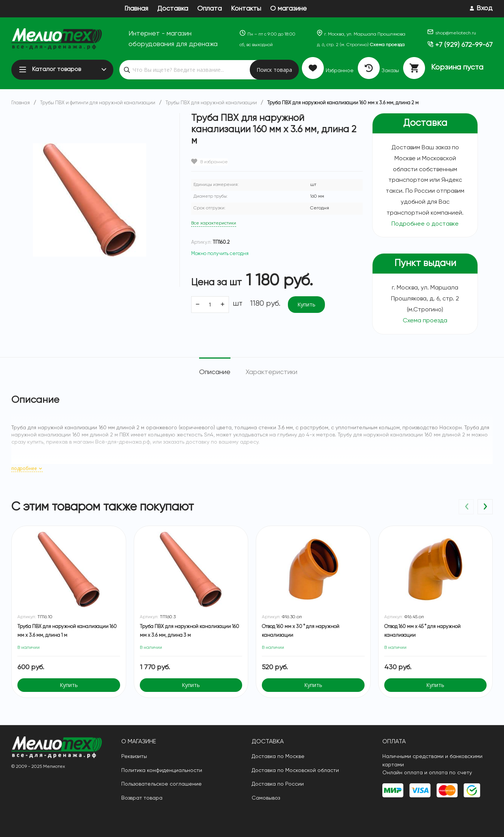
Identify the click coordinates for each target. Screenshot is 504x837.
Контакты (246, 9)
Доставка (173, 9)
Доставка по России (278, 784)
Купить (306, 304)
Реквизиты (134, 757)
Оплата (209, 9)
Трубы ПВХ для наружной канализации (211, 103)
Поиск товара (274, 70)
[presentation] (466, 507)
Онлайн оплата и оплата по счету (427, 773)
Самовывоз (266, 798)
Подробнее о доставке (425, 224)
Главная (136, 9)
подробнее (27, 468)
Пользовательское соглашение (162, 784)
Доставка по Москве (278, 757)
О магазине (288, 9)
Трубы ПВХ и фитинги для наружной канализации (98, 103)
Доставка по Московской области (295, 770)
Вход (485, 8)
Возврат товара (142, 798)
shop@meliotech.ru (452, 33)
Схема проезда (387, 45)
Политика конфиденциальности (162, 770)
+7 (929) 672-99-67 (460, 45)
